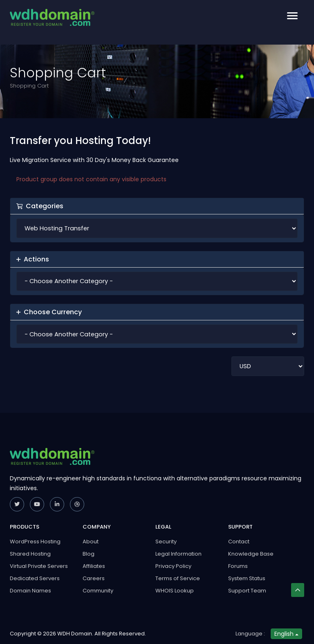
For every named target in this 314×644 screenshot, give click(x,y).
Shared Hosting (30, 554)
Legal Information (178, 554)
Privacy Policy (173, 566)
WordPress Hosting (35, 542)
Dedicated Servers (35, 578)
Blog (89, 554)
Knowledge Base (251, 554)
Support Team (247, 591)
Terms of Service (178, 578)
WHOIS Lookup (175, 591)
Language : (250, 634)
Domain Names (30, 591)
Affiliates (94, 566)
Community (98, 591)
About (91, 542)
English (286, 634)
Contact (239, 542)
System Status (247, 578)
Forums (238, 566)
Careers (94, 578)
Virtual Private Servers (39, 566)
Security (166, 542)
